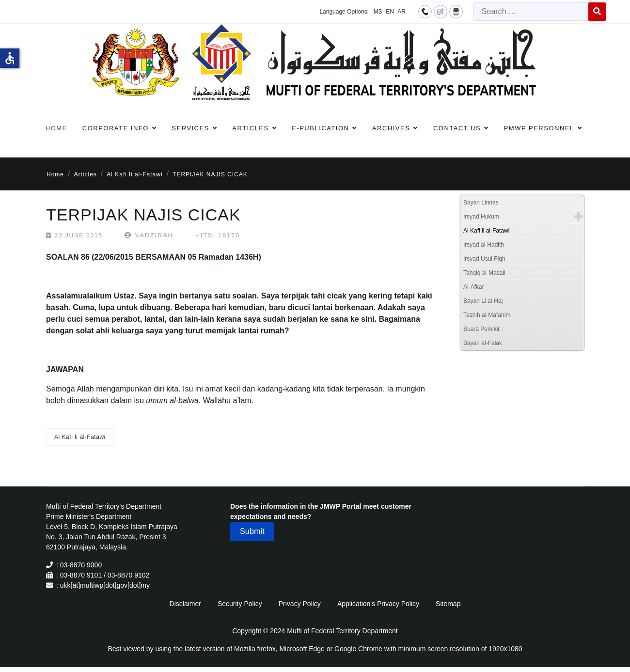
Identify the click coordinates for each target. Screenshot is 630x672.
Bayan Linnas (481, 203)
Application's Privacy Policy (378, 604)
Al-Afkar (474, 287)
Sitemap (448, 604)
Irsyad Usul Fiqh (484, 259)
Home (56, 128)
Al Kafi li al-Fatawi (80, 437)
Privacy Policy (300, 604)
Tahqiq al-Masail (484, 273)
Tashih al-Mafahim (487, 315)
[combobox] (531, 12)
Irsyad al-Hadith (484, 245)
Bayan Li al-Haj (483, 301)
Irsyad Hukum (481, 217)
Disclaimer (185, 604)
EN (390, 12)
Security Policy (240, 604)
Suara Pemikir (481, 329)
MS (378, 12)
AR (402, 12)
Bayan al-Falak (483, 343)
